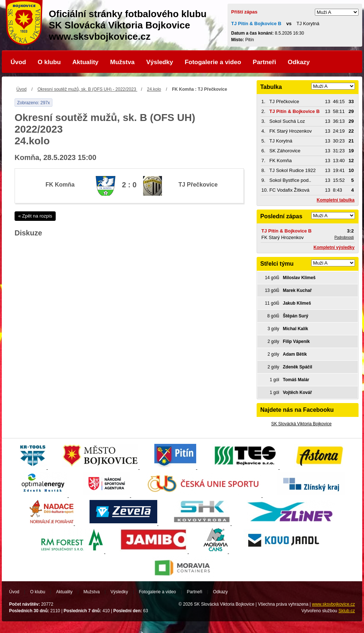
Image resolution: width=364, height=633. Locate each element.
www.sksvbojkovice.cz (333, 604)
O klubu (49, 62)
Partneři (264, 62)
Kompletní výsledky (334, 247)
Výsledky (160, 62)
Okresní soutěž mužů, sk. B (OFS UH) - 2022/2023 (87, 89)
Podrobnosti (344, 237)
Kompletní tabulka (336, 200)
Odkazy (299, 62)
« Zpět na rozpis (35, 216)
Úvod (18, 62)
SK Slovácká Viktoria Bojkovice (301, 424)
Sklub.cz (347, 611)
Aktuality (86, 62)
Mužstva (122, 62)
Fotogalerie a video (213, 62)
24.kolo (154, 89)
